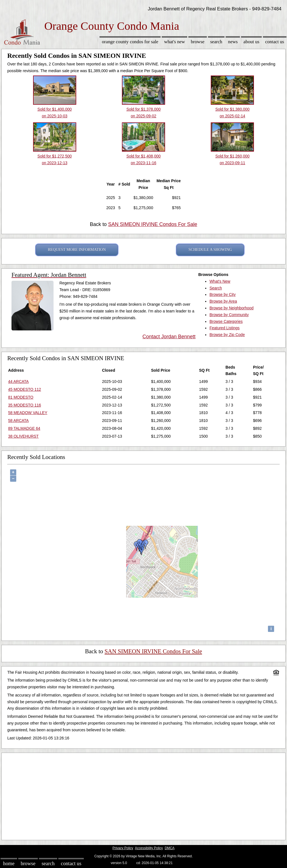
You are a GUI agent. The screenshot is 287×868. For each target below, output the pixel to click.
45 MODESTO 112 (25, 389)
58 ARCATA (18, 421)
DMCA (170, 848)
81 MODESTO (21, 397)
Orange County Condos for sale (130, 42)
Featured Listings (224, 328)
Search (216, 42)
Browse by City (222, 294)
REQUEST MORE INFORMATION (77, 250)
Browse (198, 42)
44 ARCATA (18, 382)
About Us (251, 42)
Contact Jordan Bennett (169, 337)
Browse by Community (229, 315)
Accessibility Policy (149, 848)
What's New (175, 42)
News (233, 42)
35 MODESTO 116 (25, 405)
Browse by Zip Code (227, 335)
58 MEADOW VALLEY (28, 413)
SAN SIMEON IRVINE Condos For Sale (153, 224)
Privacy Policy (123, 848)
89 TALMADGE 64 (24, 428)
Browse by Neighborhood (231, 308)
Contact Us (275, 42)
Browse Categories (226, 321)
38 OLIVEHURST (23, 436)
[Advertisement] (143, 795)
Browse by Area (223, 301)
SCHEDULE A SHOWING (210, 250)
